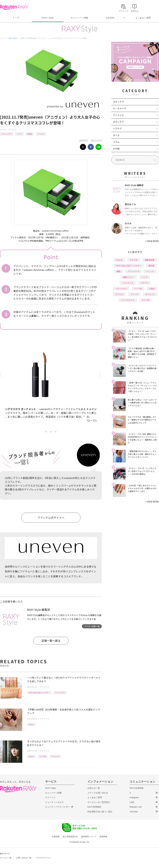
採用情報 (103, 837)
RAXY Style (48, 18)
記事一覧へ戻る (51, 641)
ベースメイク (119, 108)
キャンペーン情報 (79, 18)
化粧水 (152, 289)
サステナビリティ (44, 858)
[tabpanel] (47, 386)
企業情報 (56, 837)
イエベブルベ (121, 289)
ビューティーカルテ (54, 802)
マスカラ (41, 134)
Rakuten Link (136, 807)
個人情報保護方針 (70, 837)
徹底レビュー (129, 277)
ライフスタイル (128, 300)
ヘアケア (117, 129)
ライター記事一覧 (92, 626)
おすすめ (134, 260)
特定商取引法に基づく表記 (100, 812)
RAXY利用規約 (94, 807)
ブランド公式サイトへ (51, 517)
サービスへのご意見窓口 (99, 802)
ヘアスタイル (128, 283)
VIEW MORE (152, 241)
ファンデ (134, 294)
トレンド (150, 271)
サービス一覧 (6, 858)
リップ (19, 134)
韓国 (118, 271)
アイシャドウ (7, 134)
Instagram (134, 797)
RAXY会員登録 (137, 788)
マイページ (50, 797)
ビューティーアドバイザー (58, 807)
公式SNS (110, 18)
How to (31, 724)
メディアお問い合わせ (98, 793)
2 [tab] (51, 432)
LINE (132, 802)
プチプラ (145, 283)
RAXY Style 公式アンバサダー (39, 693)
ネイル (116, 135)
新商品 (30, 134)
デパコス (119, 294)
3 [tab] (56, 432)
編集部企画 (150, 260)
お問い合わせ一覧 (24, 858)
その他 (116, 149)
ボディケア (118, 122)
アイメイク (13, 130)
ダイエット (150, 294)
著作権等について (89, 837)
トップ (16, 18)
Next (101, 375)
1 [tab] (46, 432)
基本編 (151, 266)
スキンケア (118, 102)
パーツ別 (138, 289)
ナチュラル (55, 756)
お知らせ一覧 (94, 788)
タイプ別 (43, 756)
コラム (116, 142)
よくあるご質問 (143, 18)
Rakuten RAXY (14, 7)
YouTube (134, 812)
